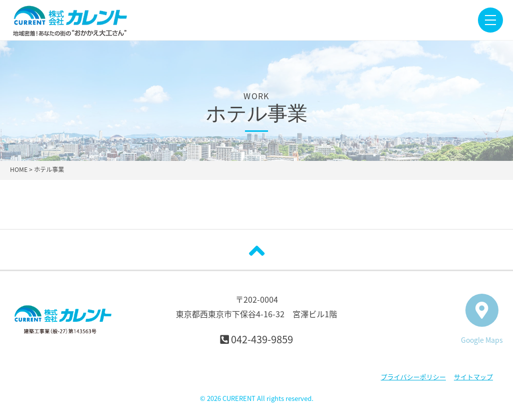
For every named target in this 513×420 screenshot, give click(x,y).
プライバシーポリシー (413, 377)
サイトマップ (473, 377)
